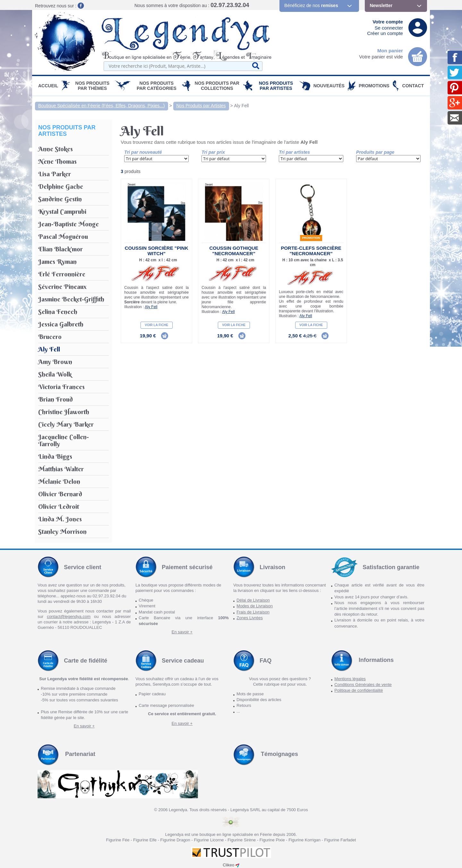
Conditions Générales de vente (363, 685)
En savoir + (182, 632)
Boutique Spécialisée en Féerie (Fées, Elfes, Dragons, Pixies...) (102, 106)
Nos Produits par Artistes (276, 86)
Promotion (311, 238)
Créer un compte (385, 33)
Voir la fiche (156, 325)
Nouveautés (329, 86)
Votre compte (388, 22)
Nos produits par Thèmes (93, 86)
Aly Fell (242, 106)
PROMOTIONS (374, 86)
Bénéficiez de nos (311, 5)
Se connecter (389, 28)
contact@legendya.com (69, 616)
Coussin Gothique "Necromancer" (234, 251)
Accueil (48, 86)
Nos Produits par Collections (217, 86)
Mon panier (390, 51)
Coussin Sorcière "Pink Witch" (157, 251)
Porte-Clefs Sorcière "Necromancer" (311, 251)
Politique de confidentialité (359, 690)
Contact (413, 86)
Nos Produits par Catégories (157, 86)
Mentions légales (350, 679)
